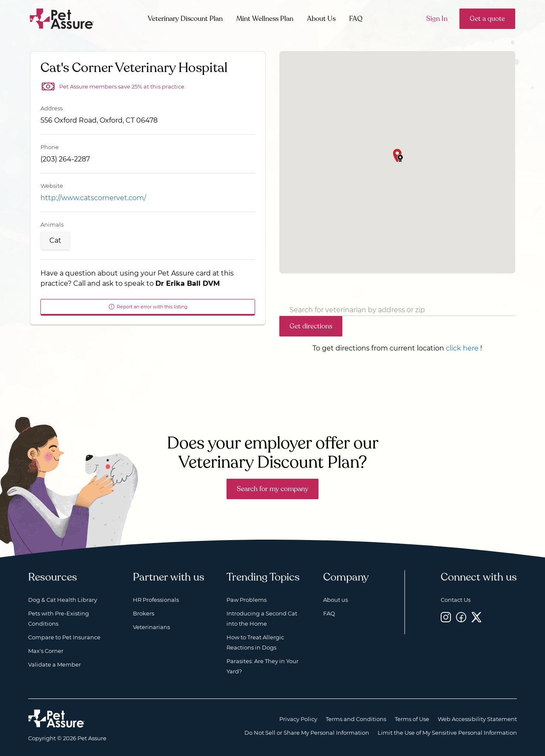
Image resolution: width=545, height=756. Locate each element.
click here (462, 348)
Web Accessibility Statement (477, 719)
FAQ (356, 19)
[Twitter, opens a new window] (476, 617)
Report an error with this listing (148, 307)
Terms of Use (412, 719)
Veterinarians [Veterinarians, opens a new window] (151, 627)
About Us (321, 19)
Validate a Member (54, 664)
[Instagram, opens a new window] (446, 617)
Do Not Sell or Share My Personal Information (307, 733)
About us (336, 600)
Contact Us (456, 600)
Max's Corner (46, 651)
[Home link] (56, 719)
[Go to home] (62, 18)
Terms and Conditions (356, 719)
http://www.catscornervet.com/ (93, 198)
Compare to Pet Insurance (64, 637)
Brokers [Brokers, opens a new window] (143, 613)
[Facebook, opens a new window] (461, 617)
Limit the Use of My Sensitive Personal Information (447, 733)
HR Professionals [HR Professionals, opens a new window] (156, 600)
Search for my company (272, 489)
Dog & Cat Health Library (63, 600)
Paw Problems (247, 600)
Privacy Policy (298, 719)
